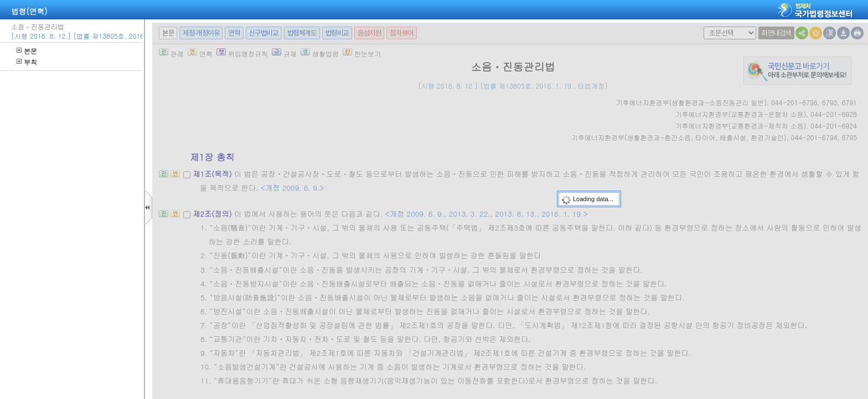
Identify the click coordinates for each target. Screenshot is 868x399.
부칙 (27, 62)
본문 (27, 51)
